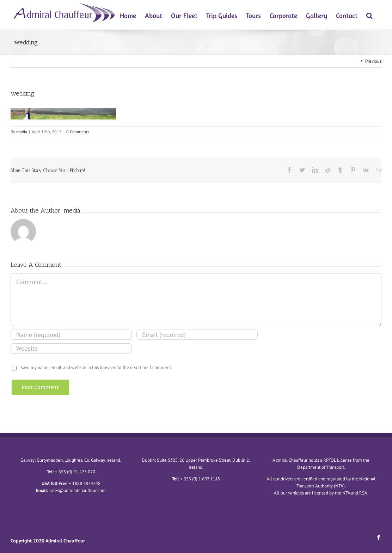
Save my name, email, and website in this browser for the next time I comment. (96, 367)
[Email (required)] (197, 335)
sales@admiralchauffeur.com (78, 490)
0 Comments (78, 132)
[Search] (369, 15)
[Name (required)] (71, 335)
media (22, 132)
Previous (373, 61)
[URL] (71, 348)
